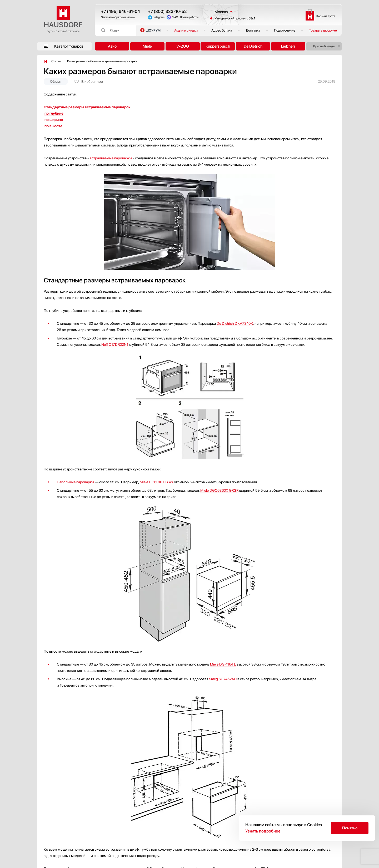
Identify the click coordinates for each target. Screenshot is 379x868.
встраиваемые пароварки (111, 158)
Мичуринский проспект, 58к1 (235, 18)
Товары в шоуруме (323, 30)
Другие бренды (324, 46)
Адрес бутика (222, 30)
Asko (112, 46)
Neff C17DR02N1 (115, 344)
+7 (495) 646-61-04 (121, 11)
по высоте (53, 126)
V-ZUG (183, 46)
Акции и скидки (186, 30)
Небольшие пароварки (75, 482)
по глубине (54, 113)
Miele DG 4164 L (223, 664)
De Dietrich (253, 46)
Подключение (285, 30)
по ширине (54, 120)
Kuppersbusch (218, 46)
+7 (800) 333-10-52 (167, 11)
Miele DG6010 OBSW (156, 482)
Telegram (159, 17)
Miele (147, 46)
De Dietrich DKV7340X (235, 323)
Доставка (253, 30)
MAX (175, 17)
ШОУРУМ (153, 30)
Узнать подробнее (263, 831)
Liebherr (288, 46)
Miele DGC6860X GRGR (219, 490)
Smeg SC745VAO (223, 679)
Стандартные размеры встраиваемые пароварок (87, 107)
